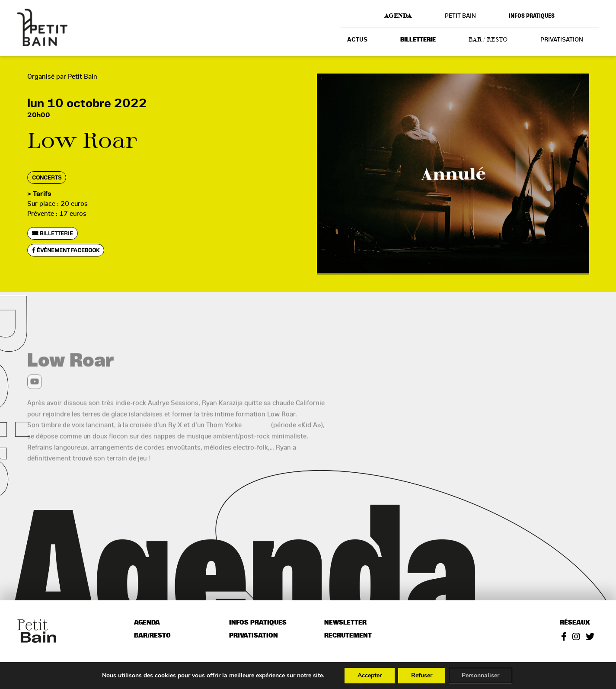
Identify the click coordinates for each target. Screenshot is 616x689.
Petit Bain (460, 16)
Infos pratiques (532, 16)
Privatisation (562, 39)
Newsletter (345, 623)
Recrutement (348, 636)
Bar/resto (152, 636)
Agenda (398, 16)
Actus (357, 40)
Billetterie (418, 40)
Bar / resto (488, 39)
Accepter (370, 675)
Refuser (422, 675)
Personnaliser (480, 675)
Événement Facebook (66, 250)
